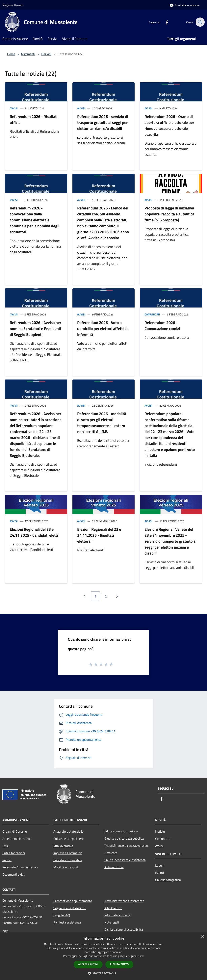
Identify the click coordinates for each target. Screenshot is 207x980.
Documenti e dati (14, 874)
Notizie (160, 831)
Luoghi (160, 865)
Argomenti (28, 54)
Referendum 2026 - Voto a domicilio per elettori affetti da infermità (103, 328)
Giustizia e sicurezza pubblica (124, 838)
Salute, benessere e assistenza (125, 860)
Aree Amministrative (16, 839)
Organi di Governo (15, 831)
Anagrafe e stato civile (68, 831)
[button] (104, 973)
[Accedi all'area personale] (185, 5)
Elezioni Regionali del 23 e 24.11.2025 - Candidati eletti (34, 532)
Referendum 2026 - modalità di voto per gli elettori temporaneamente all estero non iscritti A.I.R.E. (102, 423)
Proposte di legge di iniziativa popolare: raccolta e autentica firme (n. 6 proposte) (169, 214)
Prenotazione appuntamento (73, 901)
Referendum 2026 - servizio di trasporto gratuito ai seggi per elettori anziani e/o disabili (103, 122)
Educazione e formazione (121, 831)
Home (11, 54)
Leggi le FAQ (62, 915)
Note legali (112, 922)
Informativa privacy (117, 915)
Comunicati (152, 314)
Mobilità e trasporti (66, 867)
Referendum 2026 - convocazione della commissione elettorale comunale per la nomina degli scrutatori (35, 220)
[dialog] (103, 956)
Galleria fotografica (168, 880)
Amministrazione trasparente (124, 901)
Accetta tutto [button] (88, 964)
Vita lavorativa (63, 846)
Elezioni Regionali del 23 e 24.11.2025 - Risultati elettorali (99, 535)
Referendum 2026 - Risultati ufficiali (34, 119)
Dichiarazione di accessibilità (124, 929)
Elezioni (46, 54)
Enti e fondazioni (14, 853)
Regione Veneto (13, 5)
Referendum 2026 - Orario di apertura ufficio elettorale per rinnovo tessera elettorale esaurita (169, 125)
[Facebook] (165, 22)
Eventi (160, 873)
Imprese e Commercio (68, 853)
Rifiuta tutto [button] (119, 964)
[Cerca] (200, 22)
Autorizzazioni (114, 867)
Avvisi (14, 108)
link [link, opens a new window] (142, 956)
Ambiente (111, 853)
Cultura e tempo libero (68, 839)
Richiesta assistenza (67, 922)
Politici (7, 860)
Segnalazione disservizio (70, 908)
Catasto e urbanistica (68, 860)
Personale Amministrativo (20, 867)
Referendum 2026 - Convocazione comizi (162, 326)
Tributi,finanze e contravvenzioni (127, 846)
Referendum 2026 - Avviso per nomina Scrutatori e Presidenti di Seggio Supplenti (35, 328)
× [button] (203, 937)
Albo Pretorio (113, 908)
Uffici (6, 846)
